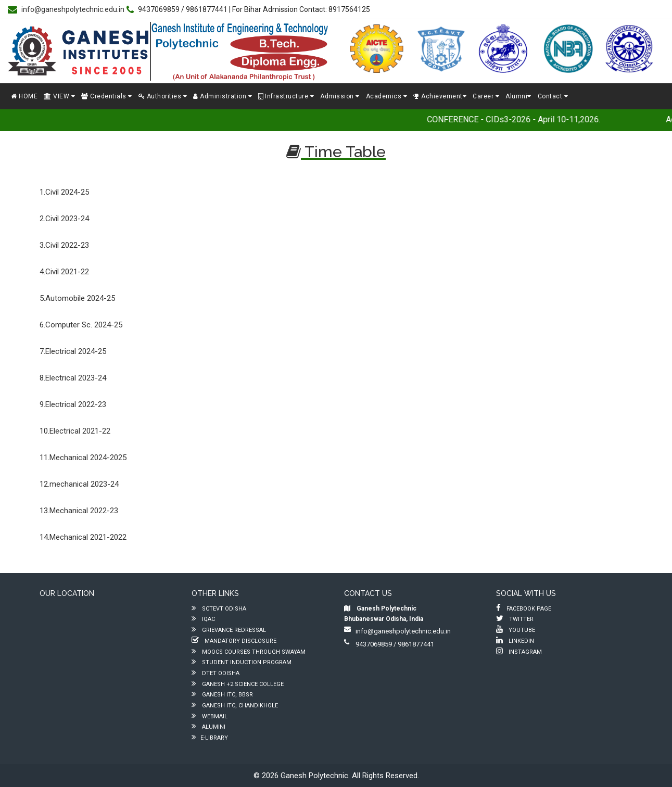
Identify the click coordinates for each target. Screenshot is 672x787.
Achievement (440, 96)
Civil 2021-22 (67, 272)
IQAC (203, 619)
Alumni (518, 96)
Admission (340, 96)
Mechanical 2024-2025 (88, 458)
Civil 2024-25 (67, 192)
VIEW (59, 96)
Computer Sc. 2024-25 (84, 325)
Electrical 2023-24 (76, 378)
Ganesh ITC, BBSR (222, 695)
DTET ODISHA (215, 673)
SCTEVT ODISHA (219, 609)
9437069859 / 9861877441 (389, 644)
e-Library (210, 738)
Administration (223, 96)
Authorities (163, 96)
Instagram (519, 652)
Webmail (210, 716)
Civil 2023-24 (67, 219)
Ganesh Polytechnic (314, 776)
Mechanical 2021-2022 (88, 537)
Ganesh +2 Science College (238, 684)
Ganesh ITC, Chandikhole (235, 706)
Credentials (107, 96)
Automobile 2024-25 (80, 298)
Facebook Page (524, 609)
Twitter (515, 619)
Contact (553, 96)
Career (486, 96)
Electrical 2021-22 (80, 431)
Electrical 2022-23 (76, 404)
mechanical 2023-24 (84, 484)
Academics (387, 96)
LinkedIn (515, 641)
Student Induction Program (242, 662)
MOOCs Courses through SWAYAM (249, 652)
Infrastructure (286, 96)
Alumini (208, 727)
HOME (24, 96)
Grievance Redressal (229, 630)
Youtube (516, 630)
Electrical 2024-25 (76, 351)
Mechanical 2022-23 (84, 511)
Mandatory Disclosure (234, 641)
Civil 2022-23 (67, 245)
